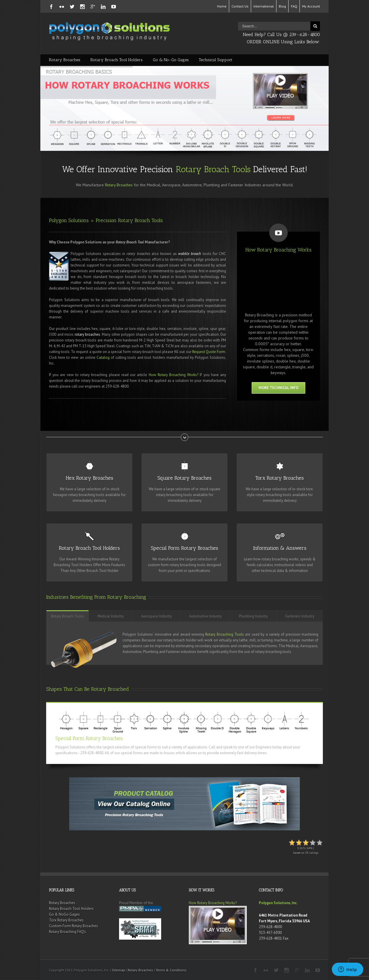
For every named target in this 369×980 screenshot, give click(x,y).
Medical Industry (111, 616)
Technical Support (216, 60)
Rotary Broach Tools (213, 169)
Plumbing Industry (253, 616)
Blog (282, 6)
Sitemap (118, 970)
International (264, 6)
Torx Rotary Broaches (66, 920)
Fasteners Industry (300, 616)
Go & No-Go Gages (171, 60)
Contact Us (240, 6)
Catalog (103, 357)
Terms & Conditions (171, 970)
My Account (311, 6)
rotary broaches (87, 334)
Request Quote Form (209, 352)
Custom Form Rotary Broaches (74, 926)
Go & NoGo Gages (64, 914)
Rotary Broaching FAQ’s (67, 932)
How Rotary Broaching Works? (174, 375)
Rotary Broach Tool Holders (117, 60)
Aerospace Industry (156, 616)
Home (222, 6)
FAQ (294, 6)
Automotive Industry (205, 616)
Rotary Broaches (65, 60)
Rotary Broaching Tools (225, 634)
